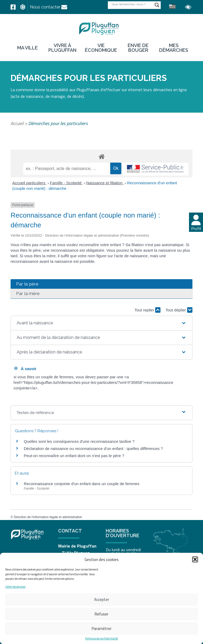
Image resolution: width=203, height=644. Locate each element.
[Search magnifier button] (157, 5)
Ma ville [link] (27, 48)
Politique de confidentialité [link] (101, 639)
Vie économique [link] (101, 48)
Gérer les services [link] (15, 587)
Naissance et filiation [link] (105, 183)
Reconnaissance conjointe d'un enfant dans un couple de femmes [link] (82, 484)
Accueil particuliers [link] (29, 183)
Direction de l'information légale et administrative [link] (48, 517)
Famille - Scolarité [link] (66, 183)
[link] (13, 7)
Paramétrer (102, 629)
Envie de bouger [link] (138, 48)
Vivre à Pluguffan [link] (62, 48)
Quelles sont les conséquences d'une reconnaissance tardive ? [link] (79, 441)
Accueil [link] (17, 123)
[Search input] (132, 4)
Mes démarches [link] (174, 48)
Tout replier (147, 310)
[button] (195, 559)
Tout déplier (179, 310)
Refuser (101, 614)
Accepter (102, 599)
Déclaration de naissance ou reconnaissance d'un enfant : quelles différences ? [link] (93, 448)
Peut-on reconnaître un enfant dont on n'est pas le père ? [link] (74, 456)
